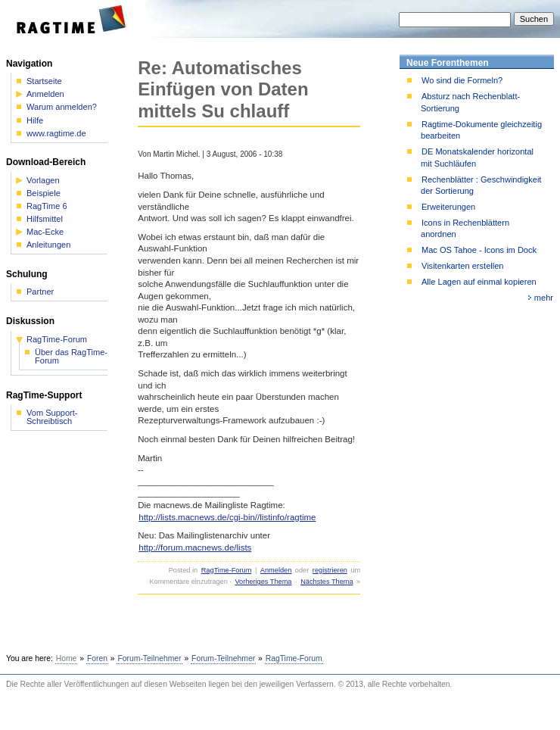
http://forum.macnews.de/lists (195, 547)
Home (67, 658)
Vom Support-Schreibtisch (52, 417)
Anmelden (276, 570)
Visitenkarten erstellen (462, 266)
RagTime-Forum (227, 570)
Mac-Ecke (45, 232)
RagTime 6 (47, 206)
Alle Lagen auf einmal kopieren (479, 282)
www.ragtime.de (56, 134)
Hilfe (35, 121)
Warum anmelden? (62, 107)
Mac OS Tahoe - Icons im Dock (479, 250)
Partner (40, 292)
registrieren (330, 570)
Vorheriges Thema (263, 582)
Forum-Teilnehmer (149, 658)
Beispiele (44, 193)
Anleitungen (48, 245)
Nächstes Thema (327, 582)
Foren (97, 658)
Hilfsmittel (45, 219)
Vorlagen (43, 181)
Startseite (44, 81)
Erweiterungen (448, 207)
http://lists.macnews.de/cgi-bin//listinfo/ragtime (227, 517)
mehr (544, 298)
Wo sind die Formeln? (462, 80)
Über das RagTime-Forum (71, 357)
